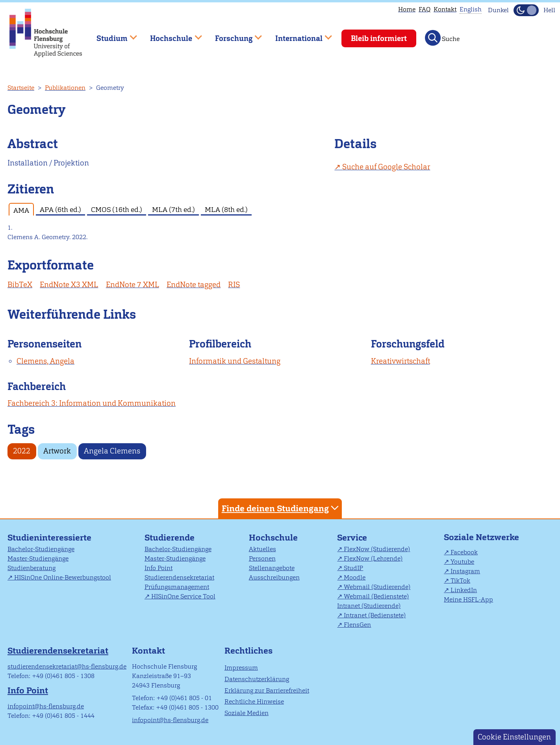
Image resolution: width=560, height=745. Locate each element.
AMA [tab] (21, 210)
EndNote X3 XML (69, 285)
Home (407, 9)
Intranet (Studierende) (369, 606)
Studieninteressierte (49, 538)
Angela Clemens (112, 451)
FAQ (425, 9)
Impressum (241, 668)
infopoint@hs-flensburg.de (46, 706)
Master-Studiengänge (38, 558)
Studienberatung (32, 568)
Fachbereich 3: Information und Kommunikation (92, 403)
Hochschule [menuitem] (171, 35)
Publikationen (65, 88)
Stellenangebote (272, 568)
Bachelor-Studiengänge (41, 549)
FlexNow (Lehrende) (373, 558)
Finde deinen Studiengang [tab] (281, 508)
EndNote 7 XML (133, 285)
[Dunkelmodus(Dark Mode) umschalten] (526, 10)
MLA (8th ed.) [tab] (226, 209)
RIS (234, 285)
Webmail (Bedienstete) (376, 596)
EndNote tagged (194, 285)
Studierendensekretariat (179, 577)
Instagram (465, 571)
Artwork (57, 451)
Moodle (355, 577)
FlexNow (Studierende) (377, 549)
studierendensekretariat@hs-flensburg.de (67, 666)
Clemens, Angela (45, 361)
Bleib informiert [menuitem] (379, 38)
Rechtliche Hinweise (254, 701)
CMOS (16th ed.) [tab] (117, 209)
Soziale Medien (247, 713)
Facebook (464, 552)
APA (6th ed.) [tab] (60, 209)
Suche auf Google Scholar (386, 167)
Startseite (21, 88)
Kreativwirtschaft (401, 361)
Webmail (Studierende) (377, 587)
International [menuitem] (298, 35)
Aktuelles (262, 549)
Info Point (159, 568)
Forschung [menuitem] (233, 35)
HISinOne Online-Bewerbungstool (63, 577)
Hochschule (273, 538)
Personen (262, 558)
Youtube (462, 562)
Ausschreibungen (274, 577)
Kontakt (445, 9)
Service (352, 538)
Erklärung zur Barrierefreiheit (267, 690)
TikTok (460, 581)
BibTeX (20, 285)
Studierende (170, 538)
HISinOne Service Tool (183, 596)
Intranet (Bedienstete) (375, 615)
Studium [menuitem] (111, 35)
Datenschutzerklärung (257, 679)
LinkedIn (464, 590)
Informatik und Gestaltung (235, 361)
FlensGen (357, 625)
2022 (22, 451)
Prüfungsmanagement (177, 587)
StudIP (353, 568)
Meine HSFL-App (468, 599)
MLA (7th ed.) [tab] (173, 209)
